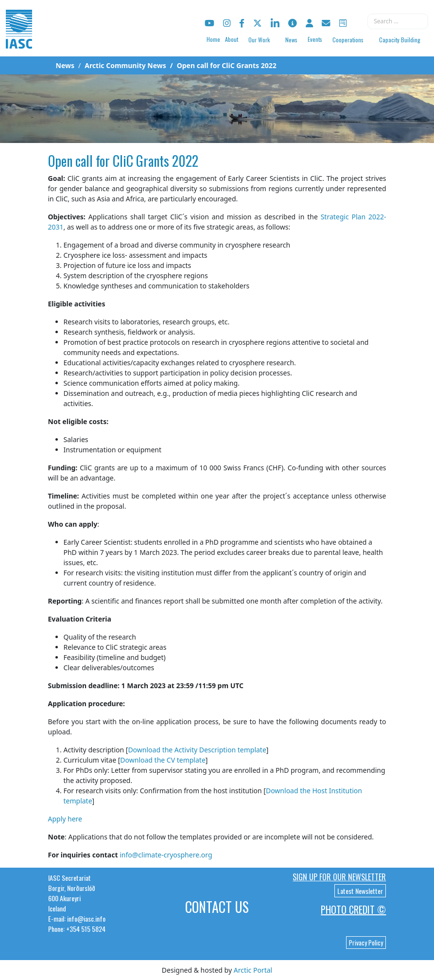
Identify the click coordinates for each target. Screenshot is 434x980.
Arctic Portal (253, 970)
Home (213, 39)
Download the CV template (163, 760)
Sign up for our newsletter (339, 877)
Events (315, 39)
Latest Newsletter (360, 891)
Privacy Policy (366, 943)
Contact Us (217, 907)
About (232, 39)
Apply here (65, 819)
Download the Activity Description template (197, 750)
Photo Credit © (353, 909)
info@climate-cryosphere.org (166, 855)
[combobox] (398, 21)
